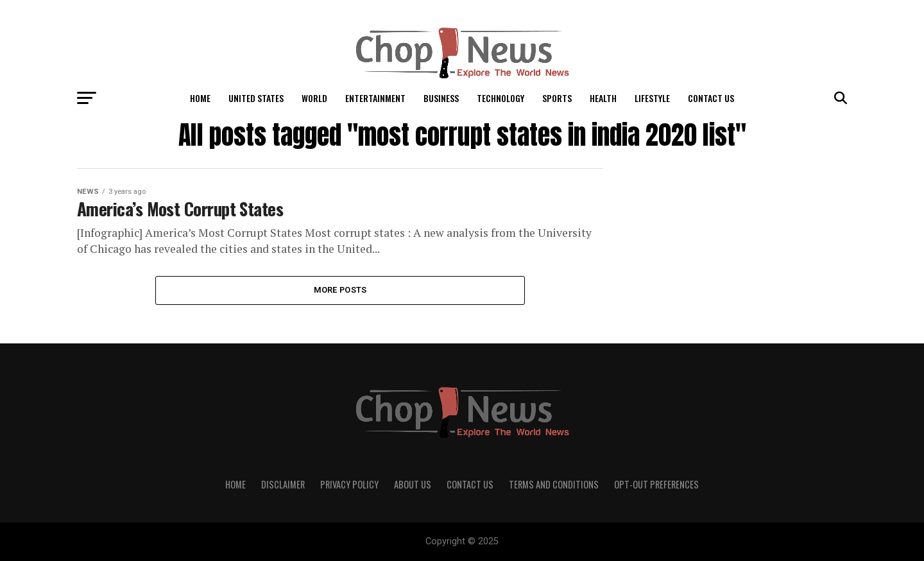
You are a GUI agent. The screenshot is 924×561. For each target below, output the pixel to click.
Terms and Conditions (554, 484)
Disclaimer (283, 484)
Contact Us (711, 98)
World (314, 98)
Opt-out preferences (656, 484)
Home (200, 98)
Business (441, 98)
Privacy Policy (349, 484)
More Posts (340, 290)
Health (603, 98)
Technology (501, 98)
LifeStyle (652, 98)
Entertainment (375, 98)
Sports (557, 98)
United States (256, 98)
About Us (413, 484)
